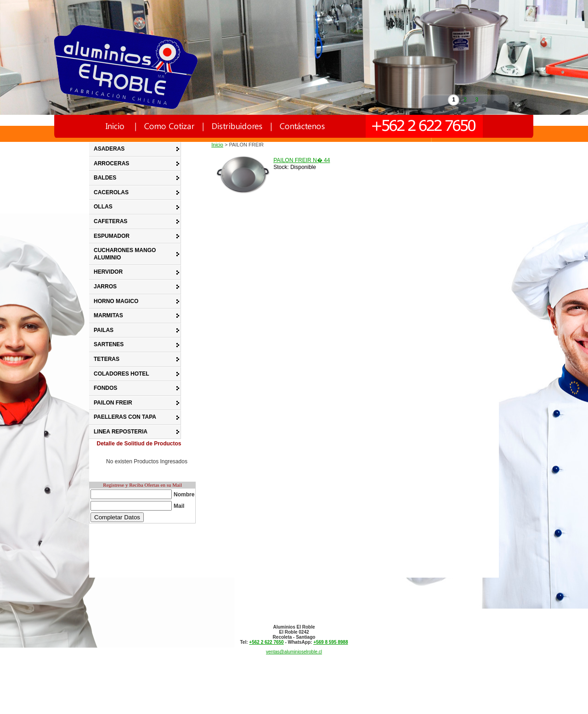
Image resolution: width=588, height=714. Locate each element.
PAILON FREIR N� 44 (302, 160)
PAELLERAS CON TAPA (125, 417)
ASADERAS (109, 149)
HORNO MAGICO (116, 301)
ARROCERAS (111, 163)
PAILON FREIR (113, 403)
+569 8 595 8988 (331, 642)
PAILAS (104, 330)
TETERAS (107, 359)
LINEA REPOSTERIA (121, 432)
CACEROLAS (111, 192)
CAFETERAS (110, 221)
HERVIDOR (108, 272)
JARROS (105, 287)
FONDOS (105, 388)
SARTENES (109, 344)
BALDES (105, 178)
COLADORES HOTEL (122, 374)
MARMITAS (108, 315)
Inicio (217, 145)
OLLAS (103, 207)
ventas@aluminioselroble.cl (294, 652)
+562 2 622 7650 (266, 642)
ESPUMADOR (112, 236)
